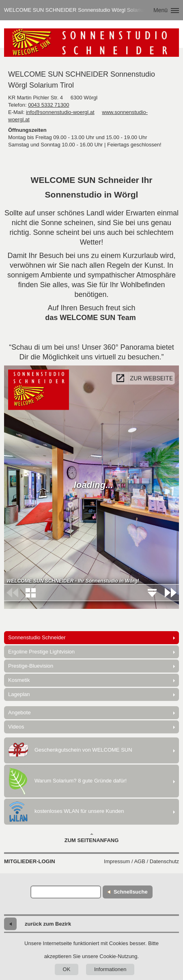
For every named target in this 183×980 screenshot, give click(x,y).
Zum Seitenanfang (92, 838)
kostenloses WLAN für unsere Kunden (66, 812)
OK (67, 969)
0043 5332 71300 (48, 105)
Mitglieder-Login (30, 861)
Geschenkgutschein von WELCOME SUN (70, 750)
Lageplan (19, 694)
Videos (16, 727)
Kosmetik (19, 680)
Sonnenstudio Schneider (37, 637)
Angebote (19, 712)
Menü (160, 10)
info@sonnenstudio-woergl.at (60, 112)
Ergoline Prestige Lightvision (41, 652)
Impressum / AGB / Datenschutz (141, 861)
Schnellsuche (131, 892)
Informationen (110, 969)
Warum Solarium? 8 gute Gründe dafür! (67, 781)
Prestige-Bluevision (31, 666)
